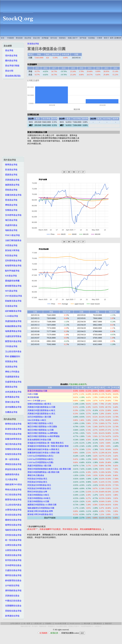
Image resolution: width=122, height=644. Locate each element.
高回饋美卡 (51, 626)
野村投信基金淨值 (13, 434)
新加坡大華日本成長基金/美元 (40, 514)
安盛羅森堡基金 (12, 377)
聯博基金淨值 (10, 165)
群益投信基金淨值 (13, 469)
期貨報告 (62, 38)
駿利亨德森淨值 (12, 271)
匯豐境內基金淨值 (13, 500)
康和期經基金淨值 (13, 591)
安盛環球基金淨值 (13, 382)
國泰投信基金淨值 (13, 520)
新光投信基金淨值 (13, 515)
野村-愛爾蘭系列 (12, 356)
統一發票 (27, 624)
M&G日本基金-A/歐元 (37, 420)
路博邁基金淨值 (12, 397)
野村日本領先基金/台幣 (37, 492)
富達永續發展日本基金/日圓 (39, 440)
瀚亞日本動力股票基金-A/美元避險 (42, 427)
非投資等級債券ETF (87, 626)
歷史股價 (19, 38)
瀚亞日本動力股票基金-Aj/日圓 (41, 430)
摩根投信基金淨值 (13, 464)
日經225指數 (33, 394)
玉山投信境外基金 (13, 351)
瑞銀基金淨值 (10, 230)
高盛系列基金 (10, 225)
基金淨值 (28, 38)
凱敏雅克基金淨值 (13, 301)
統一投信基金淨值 (13, 540)
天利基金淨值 (10, 346)
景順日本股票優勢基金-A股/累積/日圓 (43, 472)
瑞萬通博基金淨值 (13, 331)
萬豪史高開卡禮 (26, 626)
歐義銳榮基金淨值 (13, 326)
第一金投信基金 (12, 459)
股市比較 (54, 38)
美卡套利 (35, 626)
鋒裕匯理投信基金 (13, 580)
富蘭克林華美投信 (13, 439)
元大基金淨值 (10, 479)
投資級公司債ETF (74, 626)
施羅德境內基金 (12, 474)
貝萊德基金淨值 (12, 180)
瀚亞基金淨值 (10, 220)
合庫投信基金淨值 (13, 545)
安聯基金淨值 (10, 210)
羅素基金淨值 (10, 387)
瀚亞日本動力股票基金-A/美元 (40, 423)
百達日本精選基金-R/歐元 (38, 495)
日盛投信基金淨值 (13, 570)
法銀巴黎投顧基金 (13, 240)
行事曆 (99, 38)
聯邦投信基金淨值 (13, 575)
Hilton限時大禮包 (62, 626)
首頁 (3, 38)
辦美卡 (106, 38)
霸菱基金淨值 (10, 175)
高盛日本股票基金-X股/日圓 (39, 466)
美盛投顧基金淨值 (13, 321)
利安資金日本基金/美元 (37, 479)
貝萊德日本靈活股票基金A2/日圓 (41, 407)
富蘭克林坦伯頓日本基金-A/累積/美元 (43, 449)
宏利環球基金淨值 (13, 261)
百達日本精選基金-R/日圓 (38, 501)
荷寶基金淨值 (10, 361)
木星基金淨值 (10, 245)
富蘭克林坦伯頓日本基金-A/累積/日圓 (43, 453)
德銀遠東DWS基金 (13, 484)
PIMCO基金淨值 (12, 235)
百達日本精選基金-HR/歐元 (39, 498)
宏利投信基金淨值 (13, 535)
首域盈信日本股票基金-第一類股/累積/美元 (46, 443)
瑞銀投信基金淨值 (13, 530)
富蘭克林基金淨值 (13, 195)
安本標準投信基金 (13, 565)
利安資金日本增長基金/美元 (39, 485)
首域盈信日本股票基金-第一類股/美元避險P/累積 (48, 446)
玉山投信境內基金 (13, 505)
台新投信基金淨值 (13, 550)
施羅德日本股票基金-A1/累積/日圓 (42, 505)
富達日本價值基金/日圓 (37, 391)
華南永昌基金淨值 (13, 490)
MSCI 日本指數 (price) (37, 401)
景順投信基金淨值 (13, 611)
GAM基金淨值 (11, 316)
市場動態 (10, 38)
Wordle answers (75, 624)
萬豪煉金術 (43, 626)
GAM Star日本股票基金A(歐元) (40, 459)
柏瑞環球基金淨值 (13, 266)
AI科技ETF (98, 626)
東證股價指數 (33, 397)
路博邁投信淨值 (12, 616)
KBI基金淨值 (10, 276)
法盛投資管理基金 (13, 336)
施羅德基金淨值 (12, 185)
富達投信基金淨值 (13, 429)
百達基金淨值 (10, 306)
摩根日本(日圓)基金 (36, 475)
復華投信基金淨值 (13, 525)
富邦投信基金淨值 (13, 560)
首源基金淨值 (10, 367)
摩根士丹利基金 (12, 372)
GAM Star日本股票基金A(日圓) (40, 462)
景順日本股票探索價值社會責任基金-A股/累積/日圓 (49, 469)
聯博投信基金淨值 (13, 424)
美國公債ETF (73, 38)
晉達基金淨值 (10, 200)
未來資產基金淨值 (13, 392)
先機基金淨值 (10, 412)
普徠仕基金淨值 (12, 402)
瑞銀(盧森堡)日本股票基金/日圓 (41, 508)
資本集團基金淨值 (13, 407)
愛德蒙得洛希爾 (12, 281)
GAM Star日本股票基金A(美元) (40, 456)
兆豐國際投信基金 (13, 606)
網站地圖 (87, 624)
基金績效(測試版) (12, 76)
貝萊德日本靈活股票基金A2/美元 (41, 414)
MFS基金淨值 (10, 291)
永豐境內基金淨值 (13, 510)
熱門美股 (83, 38)
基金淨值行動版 (12, 66)
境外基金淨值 (10, 56)
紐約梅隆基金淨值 (13, 311)
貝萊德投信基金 (12, 596)
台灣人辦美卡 (15, 624)
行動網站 (48, 624)
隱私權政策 (98, 624)
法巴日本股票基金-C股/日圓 (39, 417)
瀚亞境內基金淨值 (13, 444)
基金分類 (36, 38)
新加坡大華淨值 (12, 250)
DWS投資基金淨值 (13, 296)
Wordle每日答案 (61, 624)
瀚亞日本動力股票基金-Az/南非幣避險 (44, 436)
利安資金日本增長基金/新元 (39, 488)
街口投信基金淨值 (13, 495)
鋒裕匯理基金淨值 (13, 286)
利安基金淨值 (10, 256)
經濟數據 (45, 38)
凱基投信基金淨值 (13, 555)
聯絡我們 (108, 624)
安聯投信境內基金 (13, 449)
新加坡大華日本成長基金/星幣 (40, 511)
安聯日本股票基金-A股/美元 (39, 404)
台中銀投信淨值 (12, 585)
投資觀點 (92, 38)
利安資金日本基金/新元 (37, 482)
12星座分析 (38, 624)
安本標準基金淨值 (13, 215)
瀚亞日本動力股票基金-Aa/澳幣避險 (43, 433)
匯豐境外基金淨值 (13, 341)
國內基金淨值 (10, 61)
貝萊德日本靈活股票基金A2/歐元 (41, 410)
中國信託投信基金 (13, 601)
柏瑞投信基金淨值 (13, 454)
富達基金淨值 (10, 170)
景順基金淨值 (10, 190)
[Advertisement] (79, 18)
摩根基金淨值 (10, 205)
